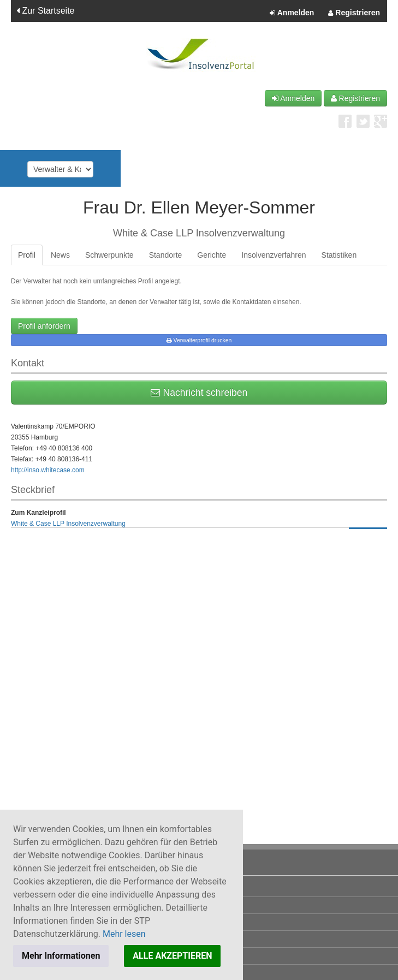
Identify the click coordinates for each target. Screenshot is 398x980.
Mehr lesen (124, 934)
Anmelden (292, 13)
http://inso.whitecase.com (48, 470)
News (60, 255)
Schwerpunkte (109, 255)
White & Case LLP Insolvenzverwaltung (68, 524)
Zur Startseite (45, 11)
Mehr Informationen (61, 956)
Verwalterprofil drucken (199, 340)
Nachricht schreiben (199, 393)
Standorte (166, 255)
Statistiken (339, 255)
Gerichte (212, 255)
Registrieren (354, 13)
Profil (27, 255)
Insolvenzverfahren (274, 255)
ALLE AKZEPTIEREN (172, 956)
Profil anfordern (44, 326)
